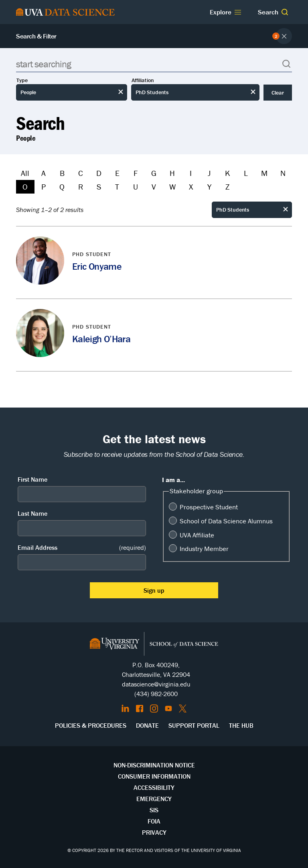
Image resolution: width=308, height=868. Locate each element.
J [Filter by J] (209, 173)
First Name (32, 479)
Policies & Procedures (91, 725)
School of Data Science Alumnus (226, 521)
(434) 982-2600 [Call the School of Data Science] (156, 694)
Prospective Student (209, 507)
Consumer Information (154, 776)
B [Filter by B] (62, 173)
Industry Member (204, 549)
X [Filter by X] (191, 187)
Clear (278, 93)
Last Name (32, 513)
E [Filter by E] (117, 173)
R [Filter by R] (81, 187)
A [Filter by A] (44, 173)
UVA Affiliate (197, 535)
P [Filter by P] (44, 187)
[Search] (154, 64)
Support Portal (194, 725)
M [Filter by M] (264, 173)
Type (22, 80)
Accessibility (154, 787)
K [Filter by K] (228, 173)
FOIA (154, 821)
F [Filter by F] (136, 173)
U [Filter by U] (136, 187)
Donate (147, 725)
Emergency (154, 799)
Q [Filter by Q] (62, 187)
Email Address (82, 548)
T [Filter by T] (117, 187)
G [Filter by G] (154, 173)
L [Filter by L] (246, 173)
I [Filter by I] (191, 173)
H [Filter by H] (172, 173)
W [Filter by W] (172, 187)
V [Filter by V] (154, 187)
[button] (285, 12)
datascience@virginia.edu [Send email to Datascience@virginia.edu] (156, 684)
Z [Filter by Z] (227, 187)
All (25, 173)
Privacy (154, 832)
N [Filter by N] (283, 173)
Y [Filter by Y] (209, 187)
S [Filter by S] (99, 187)
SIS (154, 810)
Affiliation (143, 80)
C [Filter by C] (81, 173)
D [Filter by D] (99, 173)
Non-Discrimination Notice (154, 765)
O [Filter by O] (25, 187)
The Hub (241, 725)
